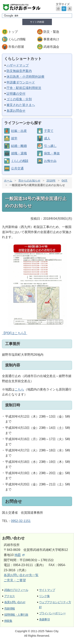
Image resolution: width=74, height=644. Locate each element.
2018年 (51, 181)
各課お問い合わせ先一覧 (21, 575)
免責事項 (44, 619)
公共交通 (17, 168)
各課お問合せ (16, 111)
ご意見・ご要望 (15, 580)
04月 (65, 181)
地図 (20, 555)
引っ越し (50, 146)
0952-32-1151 (21, 521)
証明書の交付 (16, 94)
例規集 (8, 621)
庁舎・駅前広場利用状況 (24, 88)
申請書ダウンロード (21, 82)
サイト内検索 (37, 22)
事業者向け (51, 39)
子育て (49, 131)
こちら (19, 389)
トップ (13, 32)
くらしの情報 (17, 39)
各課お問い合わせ (15, 602)
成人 (47, 138)
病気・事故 (52, 153)
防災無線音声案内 (19, 71)
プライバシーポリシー (52, 613)
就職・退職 (19, 153)
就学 (14, 138)
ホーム (8, 181)
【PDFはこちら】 (34, 289)
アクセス (9, 596)
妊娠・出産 (19, 131)
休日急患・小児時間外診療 (25, 77)
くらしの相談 (20, 161)
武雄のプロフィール (16, 590)
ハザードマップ (18, 65)
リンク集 (44, 596)
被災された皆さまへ (21, 105)
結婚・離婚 (19, 146)
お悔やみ (50, 161)
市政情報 (9, 609)
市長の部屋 (16, 47)
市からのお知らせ (29, 181)
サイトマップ (47, 590)
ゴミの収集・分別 (19, 99)
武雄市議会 (51, 47)
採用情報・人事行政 (16, 615)
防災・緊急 (51, 32)
